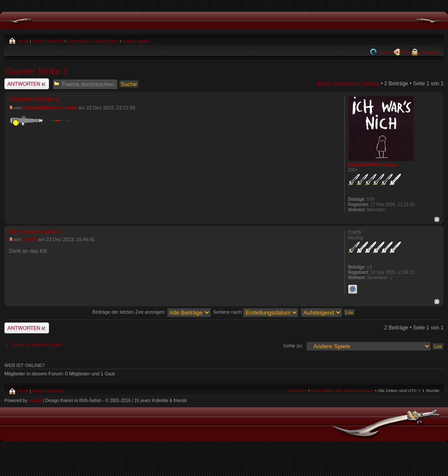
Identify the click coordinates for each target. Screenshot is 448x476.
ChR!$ (30, 239)
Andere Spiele (136, 41)
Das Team (297, 390)
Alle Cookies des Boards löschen (342, 390)
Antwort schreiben (27, 84)
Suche (384, 52)
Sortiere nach (256, 312)
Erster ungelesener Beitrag (348, 84)
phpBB (35, 401)
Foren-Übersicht (48, 41)
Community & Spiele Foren (93, 41)
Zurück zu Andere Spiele (36, 345)
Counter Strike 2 (36, 71)
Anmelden (429, 52)
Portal (23, 41)
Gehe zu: (293, 346)
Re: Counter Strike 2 (34, 232)
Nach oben (437, 219)
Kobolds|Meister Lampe (50, 108)
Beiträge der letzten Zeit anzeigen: (152, 312)
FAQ (405, 52)
